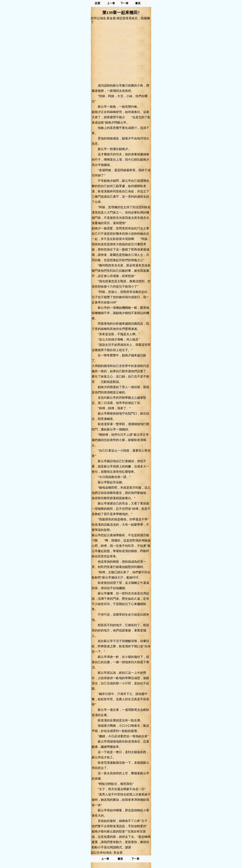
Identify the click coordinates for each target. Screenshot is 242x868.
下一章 (124, 3)
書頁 (138, 3)
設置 (98, 3)
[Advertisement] (121, 54)
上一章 (111, 3)
